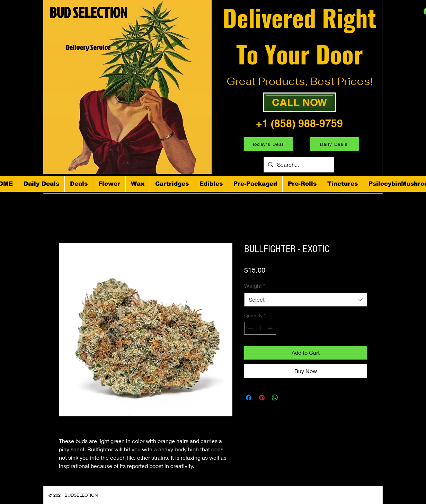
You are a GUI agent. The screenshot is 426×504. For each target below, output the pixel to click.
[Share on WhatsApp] (275, 398)
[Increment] (271, 328)
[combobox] (306, 300)
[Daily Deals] (335, 144)
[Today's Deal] (268, 144)
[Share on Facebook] (249, 398)
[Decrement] (250, 328)
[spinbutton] (260, 328)
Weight (255, 286)
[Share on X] (288, 398)
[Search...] (298, 165)
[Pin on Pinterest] (262, 398)
